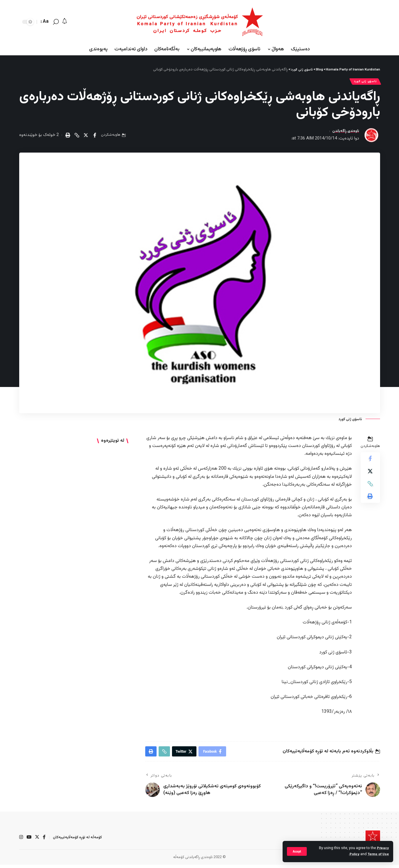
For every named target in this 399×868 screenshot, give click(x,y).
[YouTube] (29, 841)
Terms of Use (377, 854)
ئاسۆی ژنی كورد (363, 82)
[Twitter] (38, 841)
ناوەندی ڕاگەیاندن (344, 133)
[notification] (65, 22)
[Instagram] (21, 841)
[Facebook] (45, 841)
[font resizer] (45, 22)
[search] (56, 22)
